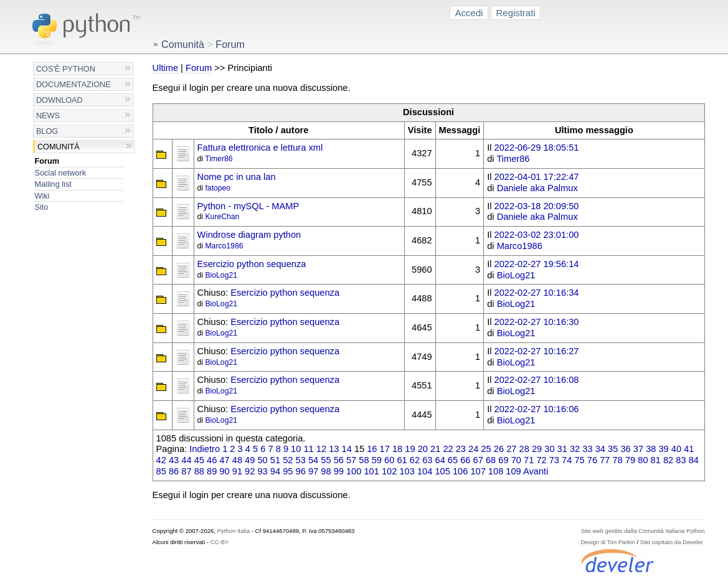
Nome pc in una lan (237, 177)
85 (161, 471)
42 (161, 460)
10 (296, 449)
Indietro (205, 449)
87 (186, 471)
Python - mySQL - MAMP (248, 206)
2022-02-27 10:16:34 (537, 293)
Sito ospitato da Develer (672, 542)
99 (339, 471)
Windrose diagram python (249, 235)
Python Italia (234, 531)
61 (402, 460)
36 (625, 449)
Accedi (469, 13)
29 (537, 449)
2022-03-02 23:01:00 (537, 235)
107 (478, 471)
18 (397, 449)
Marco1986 (224, 246)
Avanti (536, 471)
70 (516, 460)
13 (334, 449)
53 (301, 460)
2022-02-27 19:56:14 (537, 264)
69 (503, 460)
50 (262, 460)
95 (288, 471)
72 (541, 460)
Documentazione (73, 84)
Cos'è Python (66, 69)
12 (321, 449)
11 (308, 449)
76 (592, 460)
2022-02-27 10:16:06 (537, 409)
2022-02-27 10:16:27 (537, 351)
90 (224, 471)
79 (630, 460)
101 (371, 471)
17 (385, 449)
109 (513, 471)
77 (605, 460)
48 (237, 460)
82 (668, 460)
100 (354, 471)
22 (448, 449)
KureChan (222, 217)
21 (435, 449)
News (48, 115)
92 (250, 471)
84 (694, 460)
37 (638, 449)
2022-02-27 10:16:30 (537, 322)
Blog (47, 131)
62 (415, 460)
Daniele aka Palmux (537, 188)
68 (491, 460)
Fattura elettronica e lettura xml (260, 148)
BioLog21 (221, 275)
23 (461, 449)
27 (511, 449)
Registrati (516, 13)
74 (567, 460)
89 (212, 471)
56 (339, 460)
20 (423, 449)
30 (549, 449)
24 (473, 449)
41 (689, 449)
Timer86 (219, 159)
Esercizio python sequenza (252, 264)
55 (326, 460)
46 (212, 460)
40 (676, 449)
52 (288, 460)
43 (174, 460)
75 (579, 460)
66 (465, 460)
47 (224, 460)
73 (554, 460)
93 (262, 471)
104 (425, 471)
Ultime (165, 68)
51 (275, 460)
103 (407, 471)
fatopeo (218, 188)
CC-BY (220, 542)
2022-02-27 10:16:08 (537, 380)
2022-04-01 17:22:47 (537, 177)
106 (460, 471)
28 (524, 449)
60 (389, 460)
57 (351, 460)
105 (442, 471)
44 (186, 460)
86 (174, 471)
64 (440, 460)
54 (313, 460)
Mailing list (53, 184)
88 (199, 471)
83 (681, 460)
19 (410, 449)
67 (478, 460)
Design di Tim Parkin (607, 542)
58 (364, 460)
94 (275, 471)
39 (663, 449)
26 (499, 449)
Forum (47, 161)
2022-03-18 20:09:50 (537, 206)
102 (389, 471)
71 (529, 460)
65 (453, 460)
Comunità (59, 147)
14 (347, 449)
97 (313, 471)
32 (575, 449)
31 (562, 449)
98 (326, 471)
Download (59, 100)
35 (613, 449)
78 (618, 460)
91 (237, 471)
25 (486, 449)
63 (427, 460)
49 (250, 460)
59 (377, 460)
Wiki (42, 196)
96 (301, 471)
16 (372, 449)
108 (496, 471)
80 (643, 460)
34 (600, 449)
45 (199, 460)
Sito (41, 207)
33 (587, 449)
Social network (60, 173)
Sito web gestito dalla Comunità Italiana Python (642, 531)
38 (651, 449)
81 (656, 460)
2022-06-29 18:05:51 (537, 148)
